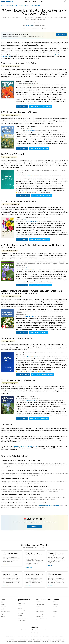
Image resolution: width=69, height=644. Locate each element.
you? (36, 83)
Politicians (21, 613)
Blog (54, 609)
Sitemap (3, 616)
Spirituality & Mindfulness (41, 619)
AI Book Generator (29, 636)
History (37, 609)
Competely (36, 636)
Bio (32, 129)
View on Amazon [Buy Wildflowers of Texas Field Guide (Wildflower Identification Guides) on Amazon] (22, 418)
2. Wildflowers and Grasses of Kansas (19, 112)
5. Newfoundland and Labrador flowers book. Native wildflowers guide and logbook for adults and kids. (32, 292)
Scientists (20, 616)
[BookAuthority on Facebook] (34, 633)
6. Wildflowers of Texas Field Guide (18, 380)
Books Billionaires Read (24, 618)
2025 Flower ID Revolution (14, 154)
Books (2, 5)
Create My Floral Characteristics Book (39, 239)
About (26, 174)
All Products (60, 636)
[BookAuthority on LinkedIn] (37, 633)
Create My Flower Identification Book (42, 196)
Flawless (47, 636)
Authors (43, 1)
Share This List (35, 526)
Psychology (38, 602)
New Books (4, 609)
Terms (54, 614)
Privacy (54, 616)
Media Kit (55, 612)
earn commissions (29, 25)
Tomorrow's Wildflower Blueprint (17, 338)
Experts (35, 1)
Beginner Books (5, 614)
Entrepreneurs (21, 603)
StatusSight (42, 636)
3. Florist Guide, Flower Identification (19, 201)
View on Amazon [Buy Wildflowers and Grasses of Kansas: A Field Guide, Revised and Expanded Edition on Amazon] (22, 148)
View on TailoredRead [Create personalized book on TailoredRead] (23, 196)
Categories (27, 1)
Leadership (38, 607)
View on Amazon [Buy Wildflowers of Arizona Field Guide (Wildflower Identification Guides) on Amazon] (22, 106)
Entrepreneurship (39, 616)
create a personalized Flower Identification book (25, 446)
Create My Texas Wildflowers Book (39, 418)
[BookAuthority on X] (32, 633)
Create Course (61, 34)
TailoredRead (21, 636)
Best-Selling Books (5, 612)
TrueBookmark (53, 636)
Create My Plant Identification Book (39, 148)
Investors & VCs (22, 611)
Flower (37, 222)
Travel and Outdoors (24, 5)
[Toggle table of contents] (26, 28)
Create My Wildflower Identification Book (40, 106)
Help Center (56, 604)
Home (2, 602)
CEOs (20, 606)
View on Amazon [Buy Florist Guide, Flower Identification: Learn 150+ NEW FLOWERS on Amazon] (22, 239)
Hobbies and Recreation (11, 5)
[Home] (7, 1)
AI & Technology (39, 614)
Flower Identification (30, 85)
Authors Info (55, 607)
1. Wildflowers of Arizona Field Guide (19, 63)
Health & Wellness (40, 612)
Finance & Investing (40, 604)
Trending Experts (22, 620)
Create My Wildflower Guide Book (39, 332)
